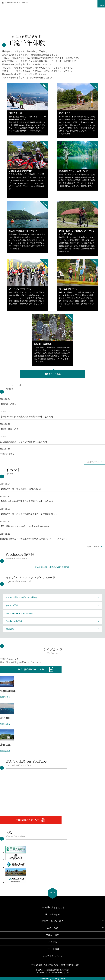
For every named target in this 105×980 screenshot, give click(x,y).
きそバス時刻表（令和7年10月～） (22, 597)
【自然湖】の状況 (8, 404)
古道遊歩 (10, 629)
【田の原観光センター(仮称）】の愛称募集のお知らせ (25, 526)
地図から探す (52, 935)
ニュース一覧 (93, 462)
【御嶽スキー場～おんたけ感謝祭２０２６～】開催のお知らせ (29, 514)
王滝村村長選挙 (7, 454)
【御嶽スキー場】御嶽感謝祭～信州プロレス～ (22, 489)
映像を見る (5, 697)
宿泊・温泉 (52, 928)
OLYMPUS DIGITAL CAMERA (17, 3)
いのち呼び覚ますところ (52, 907)
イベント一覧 (93, 546)
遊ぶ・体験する (52, 914)
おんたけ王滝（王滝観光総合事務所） (53, 567)
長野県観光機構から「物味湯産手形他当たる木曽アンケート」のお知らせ (34, 539)
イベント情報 (52, 949)
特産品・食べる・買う (52, 921)
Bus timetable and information (19, 613)
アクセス (52, 942)
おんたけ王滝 (12, 605)
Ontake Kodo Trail (14, 621)
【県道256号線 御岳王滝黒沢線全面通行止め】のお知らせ (27, 417)
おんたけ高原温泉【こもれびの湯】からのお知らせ (24, 442)
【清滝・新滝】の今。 (10, 429)
